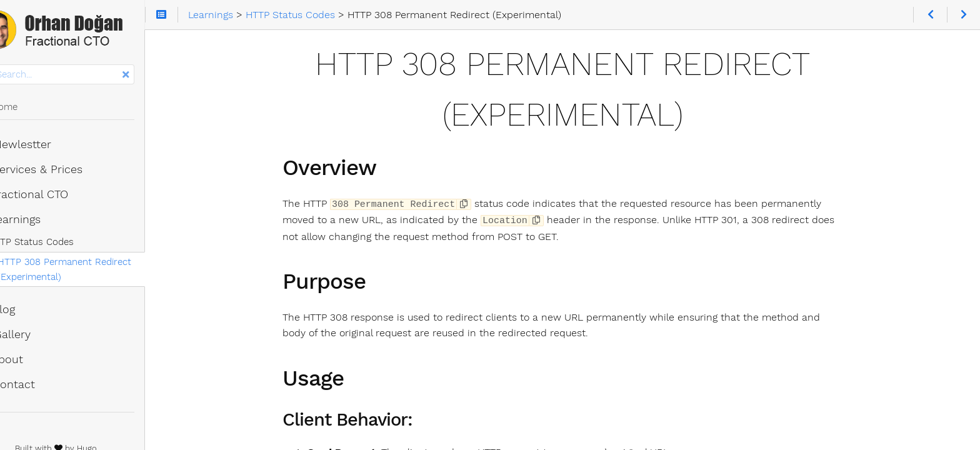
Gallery (37, 337)
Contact (39, 387)
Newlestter (47, 147)
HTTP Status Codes (63, 244)
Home (30, 109)
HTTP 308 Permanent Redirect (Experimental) (97, 272)
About (33, 362)
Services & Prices (62, 172)
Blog (29, 312)
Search (11, 67)
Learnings (42, 222)
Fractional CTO (55, 197)
